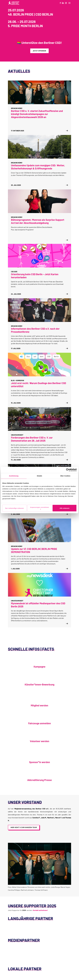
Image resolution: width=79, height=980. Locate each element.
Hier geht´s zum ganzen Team (24, 827)
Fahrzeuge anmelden (39, 723)
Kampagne (39, 667)
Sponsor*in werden (39, 762)
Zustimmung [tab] (14, 476)
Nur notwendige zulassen (14, 508)
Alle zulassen (65, 508)
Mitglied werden (39, 705)
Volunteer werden (39, 741)
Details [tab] (39, 476)
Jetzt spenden (39, 51)
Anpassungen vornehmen (39, 508)
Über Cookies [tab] (65, 476)
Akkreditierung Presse (39, 780)
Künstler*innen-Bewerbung (39, 684)
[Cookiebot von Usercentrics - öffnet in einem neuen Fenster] (68, 470)
